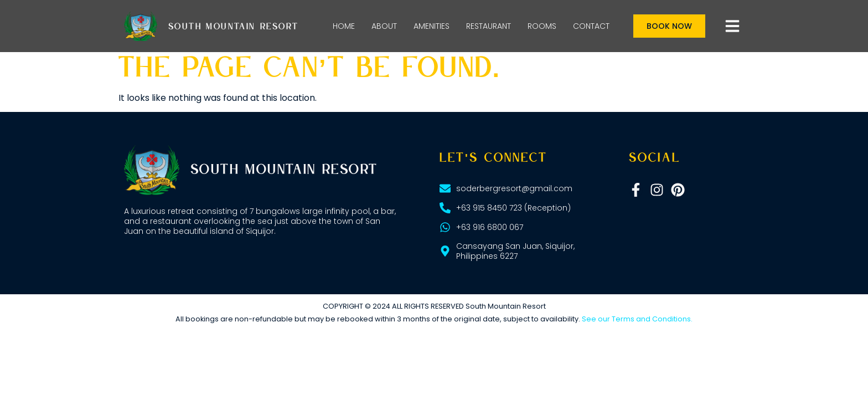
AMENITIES (432, 26)
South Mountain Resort (233, 27)
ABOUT (384, 26)
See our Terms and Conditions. (637, 319)
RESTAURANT (489, 26)
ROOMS (542, 26)
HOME (344, 26)
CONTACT (591, 26)
